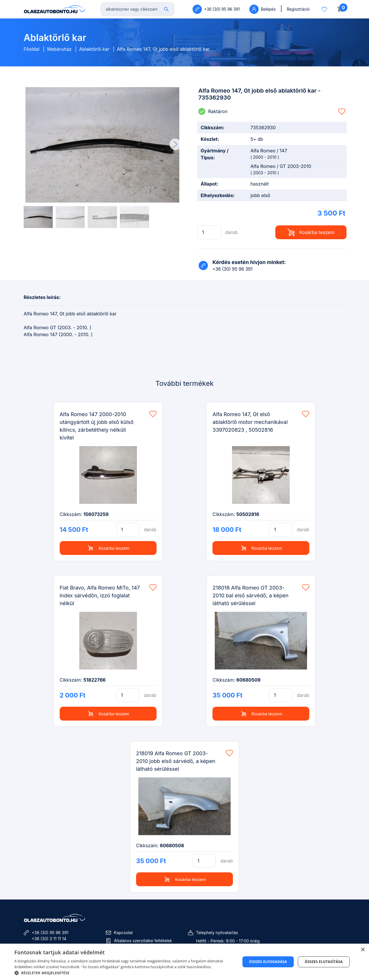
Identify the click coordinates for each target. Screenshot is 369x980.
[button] (175, 144)
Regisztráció (298, 9)
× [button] (363, 950)
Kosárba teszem (311, 232)
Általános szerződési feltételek (143, 941)
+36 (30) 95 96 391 (50, 933)
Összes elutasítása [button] (324, 962)
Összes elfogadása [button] (268, 962)
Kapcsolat (123, 933)
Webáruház (59, 49)
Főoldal (32, 49)
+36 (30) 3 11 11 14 (49, 939)
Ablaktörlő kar (94, 49)
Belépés (262, 9)
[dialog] (184, 962)
